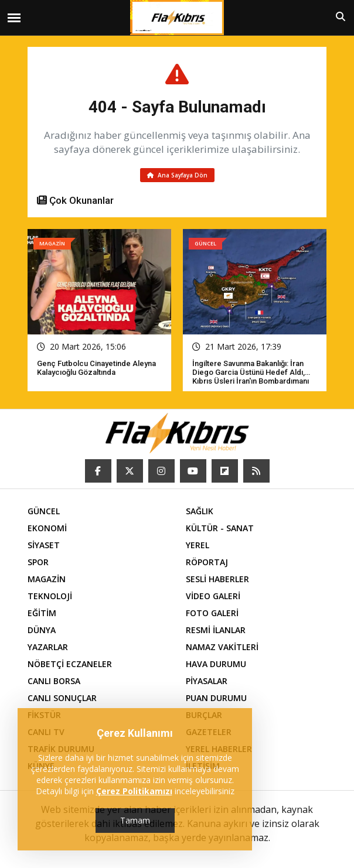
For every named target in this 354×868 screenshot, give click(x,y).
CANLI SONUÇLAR (62, 698)
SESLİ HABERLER (217, 579)
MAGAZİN (47, 579)
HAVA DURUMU (216, 664)
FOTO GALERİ (212, 613)
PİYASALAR (207, 681)
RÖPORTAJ (207, 562)
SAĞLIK (200, 511)
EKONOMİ (47, 528)
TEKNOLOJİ (50, 596)
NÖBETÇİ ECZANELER (70, 664)
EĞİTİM (42, 613)
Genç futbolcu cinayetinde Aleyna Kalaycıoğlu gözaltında (96, 368)
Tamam (135, 820)
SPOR (38, 562)
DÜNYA (42, 630)
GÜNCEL (44, 511)
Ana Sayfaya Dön (177, 175)
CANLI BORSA (54, 681)
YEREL (198, 545)
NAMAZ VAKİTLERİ (222, 647)
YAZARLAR (48, 647)
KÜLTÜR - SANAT (220, 528)
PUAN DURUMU (216, 698)
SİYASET (44, 545)
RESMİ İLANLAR (216, 630)
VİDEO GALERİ (213, 596)
